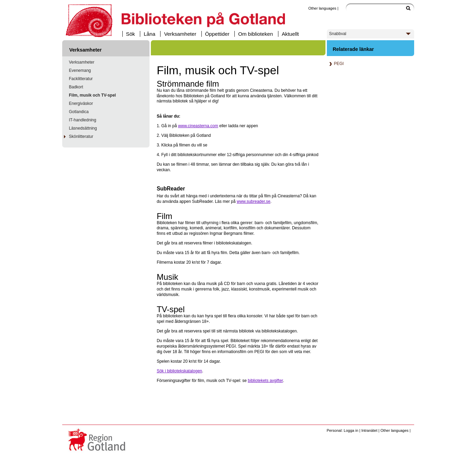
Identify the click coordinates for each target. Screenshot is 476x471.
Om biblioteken (256, 34)
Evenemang (80, 70)
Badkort (76, 87)
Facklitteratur (81, 79)
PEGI (335, 64)
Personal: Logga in (342, 430)
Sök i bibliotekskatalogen (179, 371)
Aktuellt (290, 34)
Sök (131, 34)
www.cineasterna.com (198, 126)
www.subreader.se (254, 201)
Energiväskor (81, 103)
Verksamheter (180, 34)
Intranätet (369, 430)
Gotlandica (79, 112)
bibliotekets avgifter (265, 381)
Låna (150, 34)
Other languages (322, 8)
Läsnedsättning (83, 128)
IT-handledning (83, 120)
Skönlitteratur (81, 136)
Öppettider (217, 34)
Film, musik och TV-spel (93, 95)
